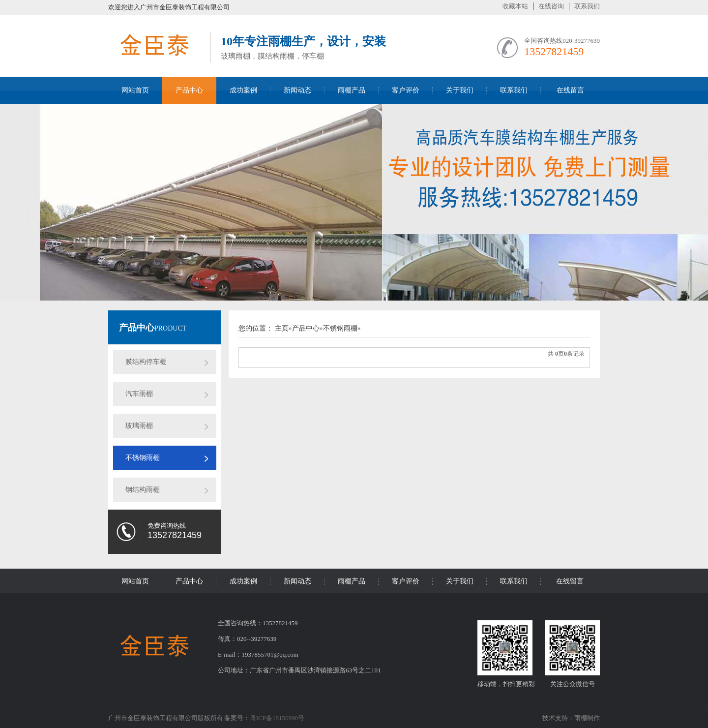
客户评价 (406, 90)
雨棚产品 (352, 90)
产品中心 (189, 90)
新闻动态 (297, 90)
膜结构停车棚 (146, 362)
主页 (282, 328)
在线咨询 (551, 6)
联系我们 (587, 6)
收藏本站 (515, 6)
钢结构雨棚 (143, 490)
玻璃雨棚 (139, 426)
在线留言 (570, 90)
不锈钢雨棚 (143, 458)
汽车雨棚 (139, 394)
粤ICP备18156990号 (277, 718)
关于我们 (460, 90)
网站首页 (135, 90)
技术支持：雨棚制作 (571, 718)
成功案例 (243, 90)
